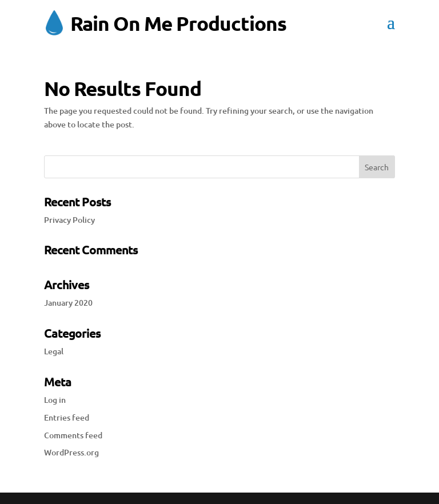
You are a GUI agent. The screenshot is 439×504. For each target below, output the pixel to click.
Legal (54, 351)
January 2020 (68, 303)
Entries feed (67, 417)
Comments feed (73, 435)
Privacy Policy (69, 220)
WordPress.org (71, 452)
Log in (55, 400)
